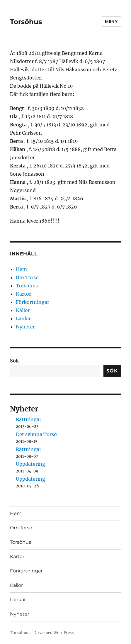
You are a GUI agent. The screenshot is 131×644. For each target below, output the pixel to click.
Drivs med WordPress (54, 633)
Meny (111, 21)
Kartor (23, 294)
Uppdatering (30, 464)
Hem (21, 269)
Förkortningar (33, 302)
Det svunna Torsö (36, 434)
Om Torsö (27, 277)
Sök (14, 361)
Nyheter (25, 327)
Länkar (24, 318)
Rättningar (29, 419)
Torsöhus (26, 22)
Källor (23, 310)
